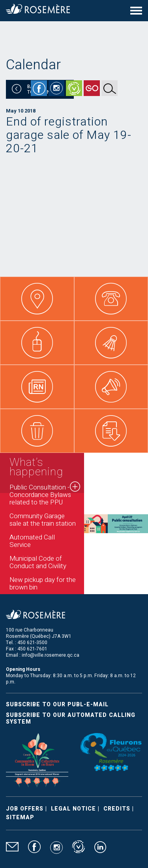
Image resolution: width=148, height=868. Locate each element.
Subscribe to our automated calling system (71, 718)
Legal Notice (73, 809)
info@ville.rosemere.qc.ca (51, 655)
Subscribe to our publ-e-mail (57, 705)
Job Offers (25, 809)
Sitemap (20, 817)
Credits (117, 809)
